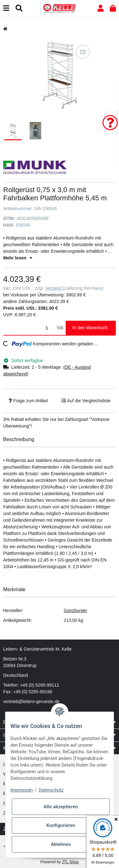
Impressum (22, 790)
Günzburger (76, 610)
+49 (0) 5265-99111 (40, 685)
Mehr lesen (18, 258)
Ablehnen (61, 844)
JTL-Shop (70, 862)
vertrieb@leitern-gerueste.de (31, 701)
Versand (54, 288)
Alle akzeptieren (61, 807)
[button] (100, 8)
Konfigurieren (61, 825)
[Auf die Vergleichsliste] (83, 52)
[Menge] (29, 328)
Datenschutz (51, 790)
